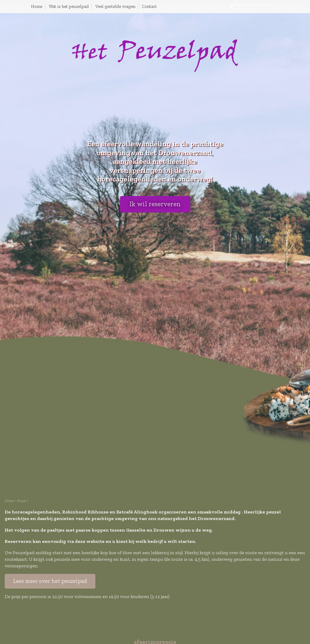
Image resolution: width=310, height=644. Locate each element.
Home (37, 6)
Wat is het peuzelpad (69, 6)
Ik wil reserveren (155, 204)
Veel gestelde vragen (115, 6)
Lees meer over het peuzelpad (50, 581)
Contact (149, 6)
